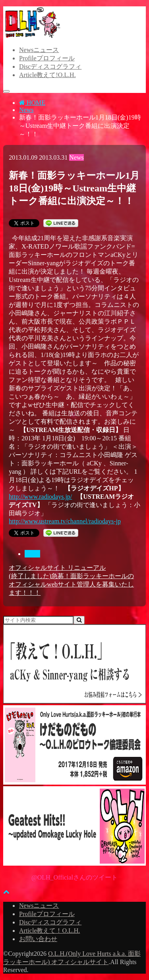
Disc (50, 67)
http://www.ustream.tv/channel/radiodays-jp (65, 521)
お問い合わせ (38, 939)
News (39, 50)
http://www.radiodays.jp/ (40, 497)
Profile (47, 58)
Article (47, 75)
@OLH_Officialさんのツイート (74, 877)
